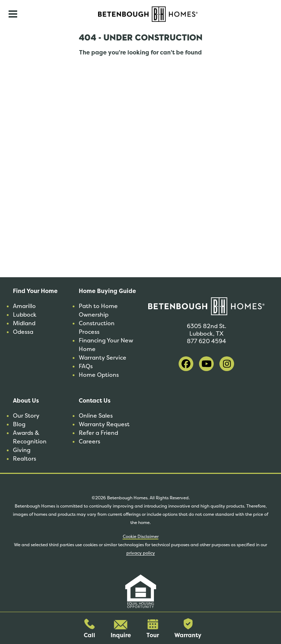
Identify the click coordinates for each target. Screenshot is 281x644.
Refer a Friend (98, 433)
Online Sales (96, 416)
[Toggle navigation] (13, 14)
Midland (24, 323)
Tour (153, 629)
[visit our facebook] (186, 364)
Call (89, 629)
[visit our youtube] (206, 364)
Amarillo (24, 306)
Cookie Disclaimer (141, 537)
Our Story (26, 416)
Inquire (121, 629)
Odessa (23, 332)
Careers (89, 441)
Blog (19, 424)
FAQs (86, 366)
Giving (22, 450)
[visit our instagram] (227, 364)
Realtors (25, 459)
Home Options (99, 375)
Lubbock (25, 315)
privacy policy (141, 553)
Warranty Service (103, 358)
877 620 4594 (207, 341)
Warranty (188, 629)
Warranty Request (104, 424)
